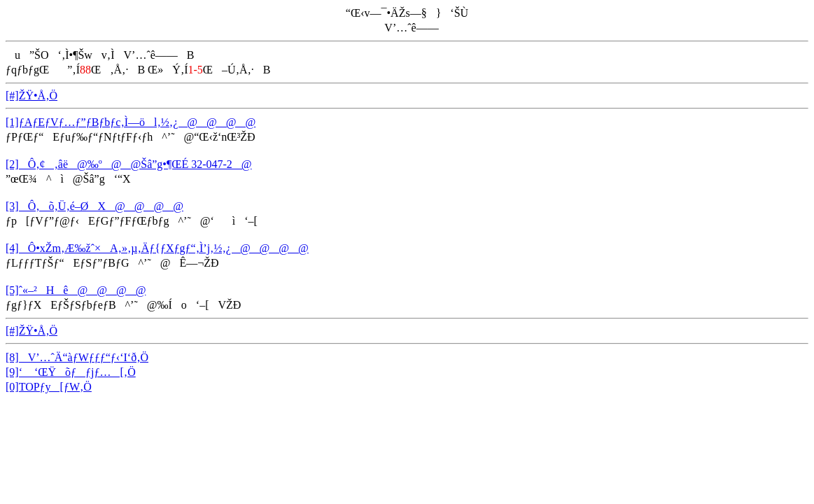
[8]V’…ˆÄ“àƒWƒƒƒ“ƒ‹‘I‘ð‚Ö (77, 357)
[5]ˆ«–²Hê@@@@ (76, 290)
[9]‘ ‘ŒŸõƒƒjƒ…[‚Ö (71, 372)
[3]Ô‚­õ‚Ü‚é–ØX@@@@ (94, 206)
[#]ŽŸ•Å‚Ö (31, 96)
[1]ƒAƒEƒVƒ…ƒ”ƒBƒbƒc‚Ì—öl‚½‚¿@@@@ (131, 122)
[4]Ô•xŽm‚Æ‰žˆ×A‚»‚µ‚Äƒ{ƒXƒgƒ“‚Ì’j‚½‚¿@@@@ (157, 248)
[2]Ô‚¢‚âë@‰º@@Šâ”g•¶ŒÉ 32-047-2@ (129, 164)
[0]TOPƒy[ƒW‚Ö (49, 387)
